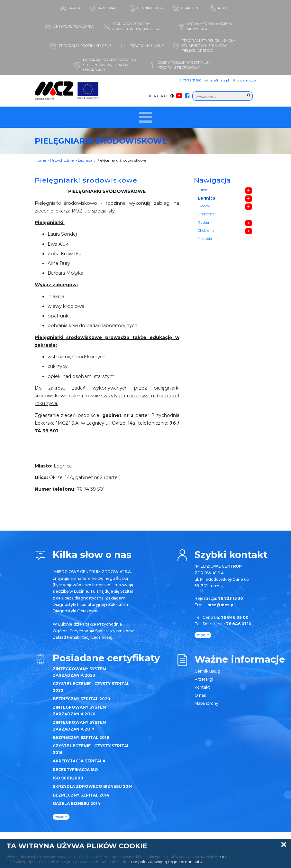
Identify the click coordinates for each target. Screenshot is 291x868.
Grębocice (206, 214)
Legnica (85, 160)
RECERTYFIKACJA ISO (75, 770)
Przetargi (204, 679)
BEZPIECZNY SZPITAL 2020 (82, 699)
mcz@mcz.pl (219, 80)
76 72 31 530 (192, 80)
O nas (200, 695)
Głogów (204, 206)
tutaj (223, 857)
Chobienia (206, 231)
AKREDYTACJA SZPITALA (79, 761)
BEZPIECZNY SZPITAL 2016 (81, 737)
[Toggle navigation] (145, 117)
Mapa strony (206, 703)
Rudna (203, 223)
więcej (61, 817)
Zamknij (284, 844)
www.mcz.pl (247, 80)
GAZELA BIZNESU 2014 (77, 803)
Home (40, 160)
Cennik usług (207, 671)
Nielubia (205, 239)
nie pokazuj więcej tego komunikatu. (167, 862)
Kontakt (202, 687)
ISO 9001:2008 (68, 778)
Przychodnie (62, 160)
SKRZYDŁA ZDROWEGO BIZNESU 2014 (93, 786)
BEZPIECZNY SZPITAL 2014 (81, 795)
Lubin (203, 190)
